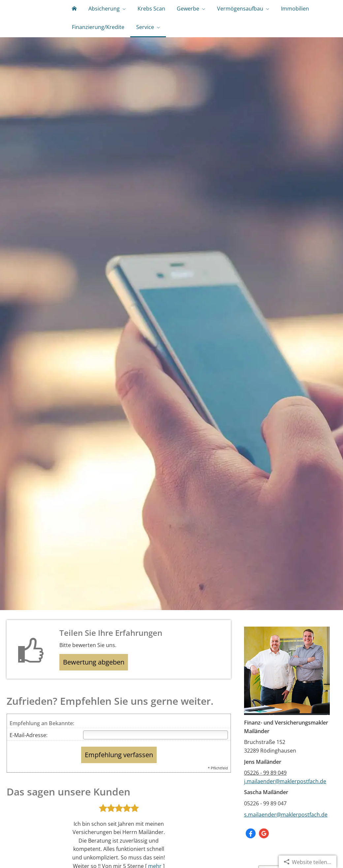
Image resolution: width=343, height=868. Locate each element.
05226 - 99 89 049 (265, 788)
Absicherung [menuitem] (98, 13)
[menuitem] (72, 13)
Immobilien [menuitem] (274, 13)
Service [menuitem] (139, 39)
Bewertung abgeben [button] (98, 679)
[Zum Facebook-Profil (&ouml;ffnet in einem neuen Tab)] (251, 849)
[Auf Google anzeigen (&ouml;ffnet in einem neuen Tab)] (264, 849)
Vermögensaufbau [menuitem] (223, 13)
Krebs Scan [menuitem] (141, 13)
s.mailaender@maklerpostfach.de (286, 830)
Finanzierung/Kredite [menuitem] (96, 39)
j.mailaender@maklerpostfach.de (285, 797)
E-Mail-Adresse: (29, 753)
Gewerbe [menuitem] (174, 13)
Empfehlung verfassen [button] (119, 771)
